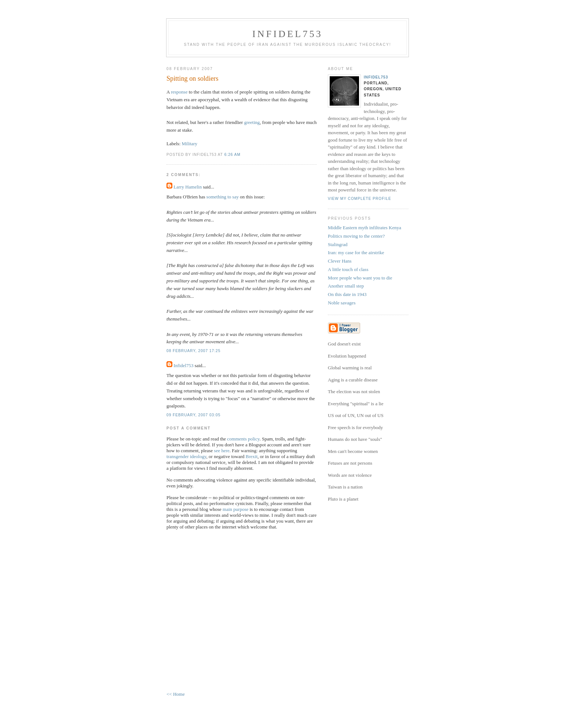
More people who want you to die (360, 278)
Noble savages (342, 303)
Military (190, 144)
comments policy (243, 439)
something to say (223, 197)
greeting (252, 122)
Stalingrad (338, 244)
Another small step (346, 286)
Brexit (252, 456)
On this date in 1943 (347, 294)
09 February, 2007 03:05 (193, 415)
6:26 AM (232, 155)
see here (222, 451)
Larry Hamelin (188, 187)
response (179, 92)
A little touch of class (348, 269)
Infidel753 (287, 34)
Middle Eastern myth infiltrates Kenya (365, 228)
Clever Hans (340, 261)
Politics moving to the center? (356, 236)
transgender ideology (186, 456)
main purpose (235, 509)
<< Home (176, 694)
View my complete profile (360, 199)
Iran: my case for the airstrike (356, 253)
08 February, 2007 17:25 (193, 351)
